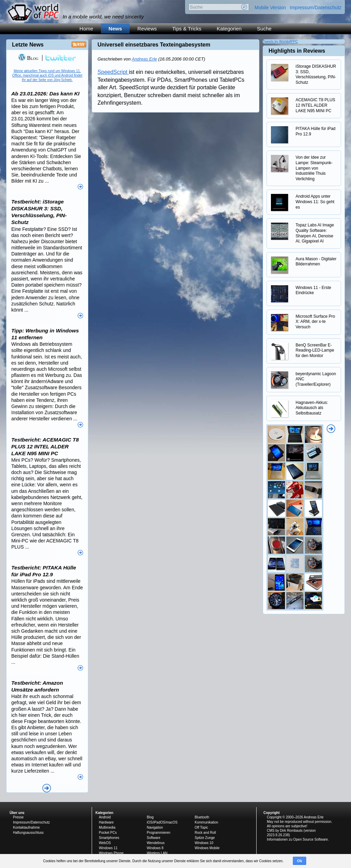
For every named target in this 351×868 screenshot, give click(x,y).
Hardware (106, 822)
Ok (300, 861)
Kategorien (229, 29)
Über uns (17, 813)
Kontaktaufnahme (26, 827)
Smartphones (109, 838)
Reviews (147, 29)
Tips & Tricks (187, 29)
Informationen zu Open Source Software (297, 839)
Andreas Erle (144, 59)
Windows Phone (111, 853)
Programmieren (159, 833)
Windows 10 (204, 843)
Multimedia (107, 827)
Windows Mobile (207, 848)
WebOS (105, 843)
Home (86, 29)
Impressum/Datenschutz (316, 8)
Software (153, 838)
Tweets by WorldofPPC (280, 42)
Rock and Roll (205, 833)
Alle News (47, 788)
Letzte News (28, 45)
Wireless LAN (157, 853)
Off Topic (201, 827)
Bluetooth (202, 817)
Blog (28, 58)
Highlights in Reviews (297, 51)
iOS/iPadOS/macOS (162, 822)
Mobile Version (270, 8)
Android (105, 817)
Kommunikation (206, 822)
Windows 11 (108, 848)
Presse (18, 817)
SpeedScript (113, 72)
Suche (264, 29)
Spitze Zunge (205, 838)
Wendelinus (156, 843)
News (115, 29)
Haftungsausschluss (28, 833)
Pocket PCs (108, 833)
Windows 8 (155, 848)
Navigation (155, 827)
